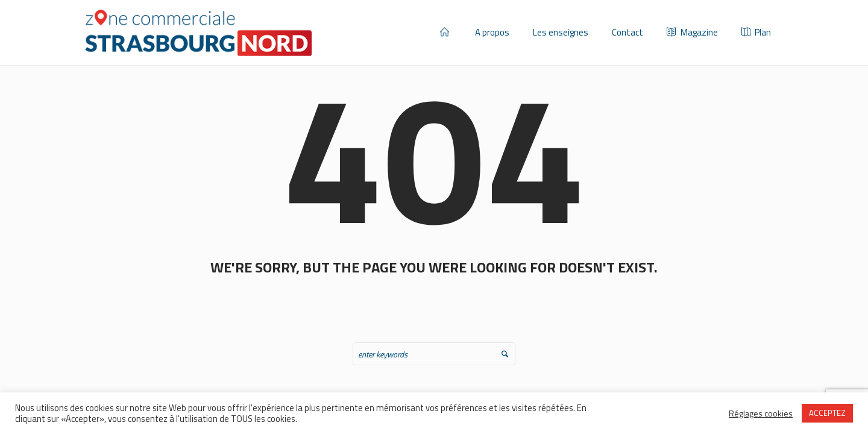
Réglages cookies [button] (761, 414)
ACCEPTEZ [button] (827, 413)
